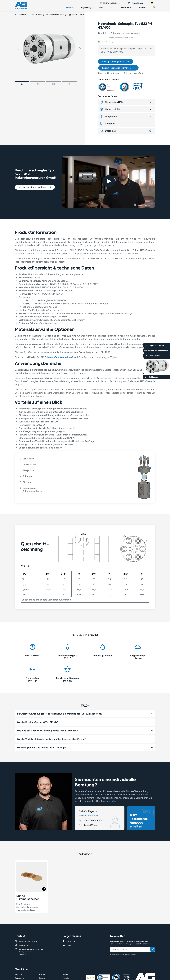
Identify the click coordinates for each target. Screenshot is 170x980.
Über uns (42, 974)
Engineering (86, 7)
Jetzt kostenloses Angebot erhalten (142, 818)
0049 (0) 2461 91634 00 (110, 3)
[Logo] (21, 5)
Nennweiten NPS (111, 102)
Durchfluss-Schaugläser (38, 15)
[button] (153, 3)
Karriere (42, 978)
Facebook (71, 941)
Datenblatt (126, 131)
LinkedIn (70, 945)
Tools (101, 7)
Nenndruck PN (110, 109)
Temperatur (109, 116)
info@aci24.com (135, 3)
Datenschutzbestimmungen (128, 954)
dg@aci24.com (91, 825)
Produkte (70, 7)
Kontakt (142, 7)
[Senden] (153, 949)
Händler (66, 974)
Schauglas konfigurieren (116, 61)
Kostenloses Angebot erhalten (118, 68)
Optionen (108, 124)
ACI (112, 7)
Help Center (126, 7)
